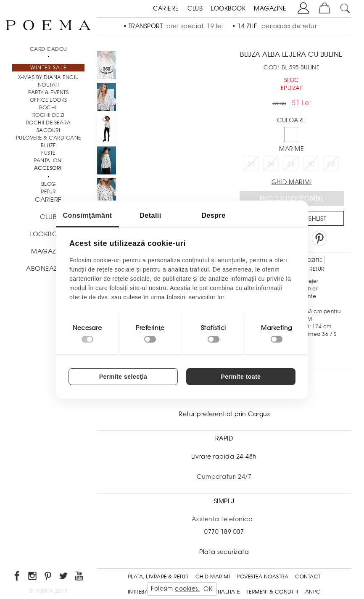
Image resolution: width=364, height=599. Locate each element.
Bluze (48, 145)
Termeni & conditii (273, 592)
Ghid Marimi (213, 577)
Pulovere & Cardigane (49, 138)
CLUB (195, 8)
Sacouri (49, 130)
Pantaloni (48, 161)
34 (251, 164)
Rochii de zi (49, 115)
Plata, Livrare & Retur (158, 577)
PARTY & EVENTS (48, 92)
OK (208, 589)
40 (311, 164)
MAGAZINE (270, 8)
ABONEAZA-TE (48, 269)
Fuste (48, 153)
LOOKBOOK (228, 8)
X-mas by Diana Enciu (49, 77)
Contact (308, 577)
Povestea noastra (262, 577)
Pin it (319, 238)
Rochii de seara (49, 123)
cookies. (187, 588)
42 (331, 164)
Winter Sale (48, 68)
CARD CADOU (49, 49)
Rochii (48, 108)
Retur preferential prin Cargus (224, 414)
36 (271, 164)
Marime (291, 149)
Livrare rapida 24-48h (224, 457)
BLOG (49, 184)
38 (291, 164)
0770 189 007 (224, 532)
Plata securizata (224, 552)
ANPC (313, 592)
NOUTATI (49, 85)
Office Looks (49, 100)
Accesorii (49, 168)
